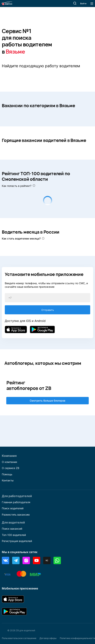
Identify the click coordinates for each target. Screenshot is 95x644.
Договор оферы (48, 638)
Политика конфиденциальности (77, 638)
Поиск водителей (13, 508)
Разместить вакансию (16, 515)
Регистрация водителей (17, 541)
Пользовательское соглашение (19, 638)
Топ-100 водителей (14, 535)
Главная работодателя (16, 502)
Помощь (7, 474)
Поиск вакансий (12, 529)
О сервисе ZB (11, 468)
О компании (9, 462)
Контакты (8, 480)
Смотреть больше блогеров (47, 401)
